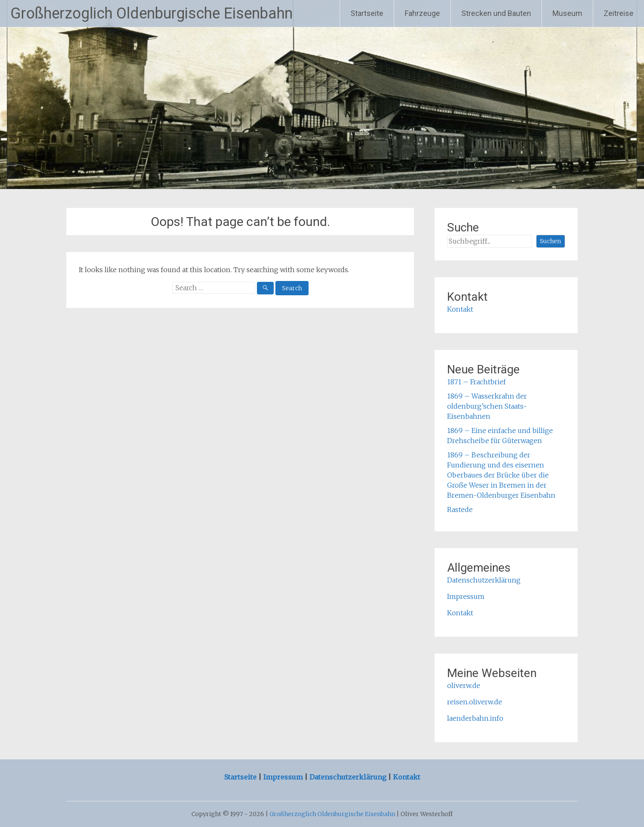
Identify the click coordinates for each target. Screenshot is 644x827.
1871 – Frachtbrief (476, 382)
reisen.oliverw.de (475, 702)
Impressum (466, 596)
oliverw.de (464, 685)
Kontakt (460, 309)
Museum (567, 13)
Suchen (550, 241)
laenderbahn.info (475, 718)
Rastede (460, 509)
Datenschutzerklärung (484, 580)
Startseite (367, 13)
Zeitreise (619, 13)
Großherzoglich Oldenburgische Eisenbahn (152, 13)
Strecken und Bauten (496, 13)
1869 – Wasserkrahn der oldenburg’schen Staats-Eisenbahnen (487, 406)
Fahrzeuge (422, 13)
